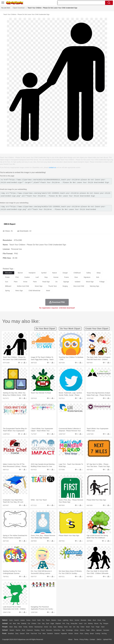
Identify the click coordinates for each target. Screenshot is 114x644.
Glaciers (54, 620)
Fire (43, 620)
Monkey (90, 624)
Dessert (22, 634)
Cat (29, 624)
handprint (32, 273)
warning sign (95, 286)
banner (20, 273)
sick (98, 277)
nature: (5, 620)
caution (27, 277)
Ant (10, 624)
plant (16, 282)
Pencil (43, 630)
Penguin (106, 624)
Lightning (66, 620)
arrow (25, 282)
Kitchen (71, 634)
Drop (104, 620)
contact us (52, 167)
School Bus (57, 630)
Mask (11, 627)
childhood (77, 273)
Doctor (46, 627)
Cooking (98, 634)
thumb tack (52, 286)
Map (63, 630)
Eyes (55, 627)
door (76, 277)
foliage (102, 282)
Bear (14, 624)
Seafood (57, 634)
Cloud (99, 620)
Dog (43, 624)
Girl (74, 627)
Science (82, 630)
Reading (37, 630)
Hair (70, 627)
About (70, 639)
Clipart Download (19, 8)
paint (35, 282)
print (17, 277)
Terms (76, 639)
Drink (28, 634)
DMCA (99, 639)
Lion (85, 624)
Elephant (58, 624)
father (83, 627)
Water (90, 620)
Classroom (30, 630)
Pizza (82, 634)
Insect (81, 624)
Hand (103, 627)
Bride (20, 627)
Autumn (17, 620)
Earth (39, 620)
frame (66, 277)
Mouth (88, 627)
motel (48, 291)
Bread (92, 634)
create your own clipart (97, 329)
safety (89, 273)
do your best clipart (45, 329)
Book (23, 630)
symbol (44, 273)
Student (12, 630)
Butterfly (24, 624)
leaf (37, 277)
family (25, 627)
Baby (16, 627)
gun (7, 282)
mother (31, 627)
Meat (44, 634)
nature (55, 273)
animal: (5, 623)
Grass (59, 620)
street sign (39, 286)
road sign (46, 282)
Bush (94, 620)
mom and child (79, 286)
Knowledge (69, 630)
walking (60, 627)
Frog (68, 624)
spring (7, 291)
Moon (71, 620)
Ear (51, 627)
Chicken (34, 624)
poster (7, 277)
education (9, 273)
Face (93, 627)
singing (65, 286)
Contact (92, 639)
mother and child (23, 286)
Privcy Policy (84, 639)
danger (65, 273)
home (66, 627)
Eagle (52, 624)
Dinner (76, 634)
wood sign (90, 282)
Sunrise (77, 620)
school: (5, 630)
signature (87, 277)
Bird (19, 624)
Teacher (18, 630)
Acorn (11, 620)
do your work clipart (70, 329)
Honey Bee (74, 624)
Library (76, 630)
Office (93, 630)
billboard (8, 286)
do (56, 282)
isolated (78, 282)
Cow (39, 624)
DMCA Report (10, 224)
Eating (87, 634)
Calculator (106, 630)
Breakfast (11, 634)
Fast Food (34, 634)
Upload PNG (107, 639)
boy (78, 627)
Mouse (96, 624)
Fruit (40, 634)
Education (49, 630)
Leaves (23, 620)
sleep (99, 273)
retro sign (19, 291)
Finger (98, 627)
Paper (88, 630)
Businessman (39, 627)
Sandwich (50, 634)
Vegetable (64, 634)
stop (46, 277)
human (56, 277)
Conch (34, 620)
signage (66, 282)
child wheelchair (35, 291)
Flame (48, 620)
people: (5, 627)
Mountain (83, 620)
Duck (47, 624)
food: (4, 633)
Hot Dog (104, 634)
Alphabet (99, 630)
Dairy (17, 634)
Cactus (28, 620)
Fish (64, 624)
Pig (101, 624)
